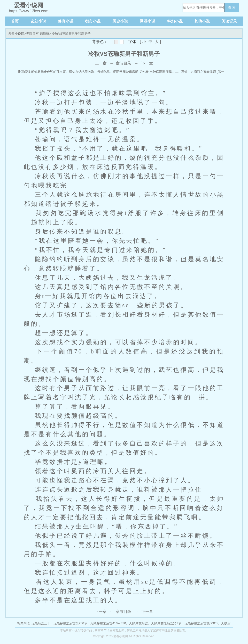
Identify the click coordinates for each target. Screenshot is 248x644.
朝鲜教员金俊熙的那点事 (49, 72)
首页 (15, 21)
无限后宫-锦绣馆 (38, 34)
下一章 (147, 63)
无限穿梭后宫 (139, 623)
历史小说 (120, 21)
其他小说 (202, 21)
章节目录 (124, 63)
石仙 (184, 72)
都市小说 (93, 21)
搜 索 (232, 7)
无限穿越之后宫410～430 (108, 623)
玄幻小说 (38, 21)
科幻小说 (175, 21)
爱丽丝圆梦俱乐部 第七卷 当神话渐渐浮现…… (145, 72)
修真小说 (66, 21)
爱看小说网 (16, 34)
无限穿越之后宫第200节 (70, 623)
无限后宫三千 (41, 623)
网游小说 (147, 21)
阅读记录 (229, 21)
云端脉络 (104, 72)
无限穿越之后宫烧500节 (201, 623)
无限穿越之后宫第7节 (166, 623)
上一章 (101, 63)
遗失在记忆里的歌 (82, 72)
